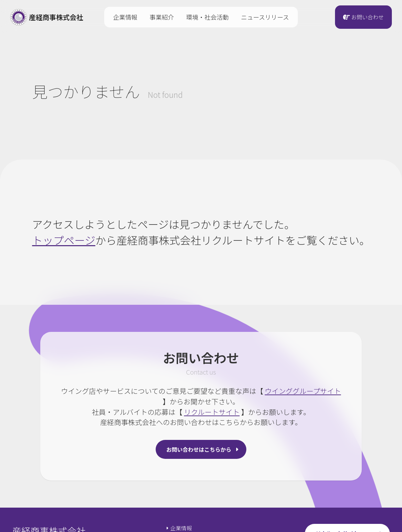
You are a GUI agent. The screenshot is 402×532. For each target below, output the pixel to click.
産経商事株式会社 (47, 17)
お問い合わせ (367, 17)
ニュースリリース (265, 17)
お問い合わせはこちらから (199, 449)
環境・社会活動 (207, 17)
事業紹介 (162, 17)
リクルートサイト (212, 412)
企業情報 (125, 17)
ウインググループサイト (303, 391)
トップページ (64, 240)
